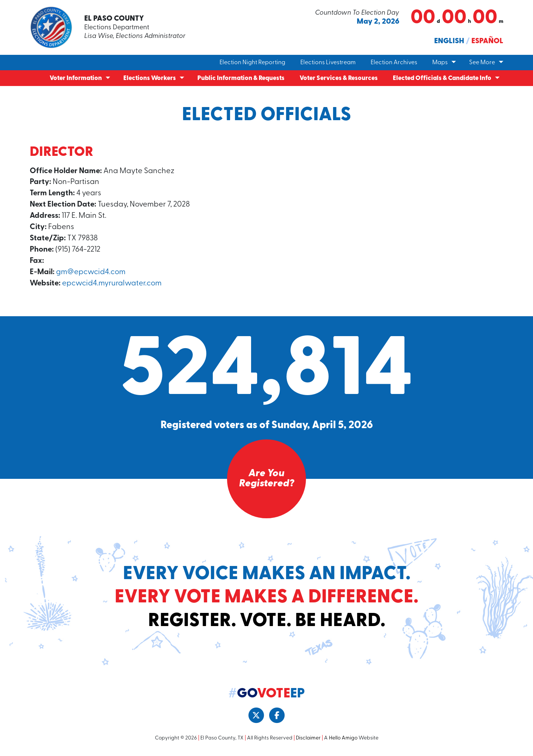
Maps (440, 63)
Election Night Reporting (252, 63)
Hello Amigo (343, 741)
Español (487, 41)
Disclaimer (308, 741)
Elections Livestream (328, 63)
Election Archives (394, 63)
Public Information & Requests (241, 78)
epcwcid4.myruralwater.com (113, 286)
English (449, 41)
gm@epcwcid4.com (91, 274)
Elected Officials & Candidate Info (442, 78)
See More (482, 63)
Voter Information (76, 78)
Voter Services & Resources (339, 78)
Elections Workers (150, 78)
